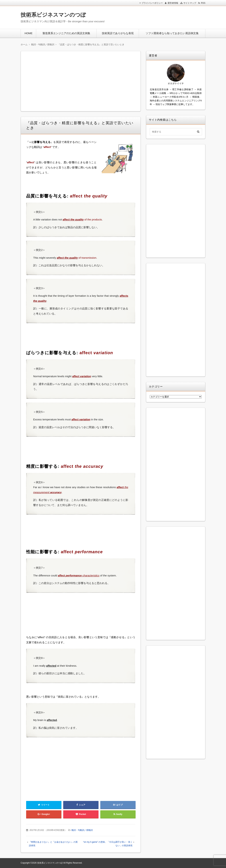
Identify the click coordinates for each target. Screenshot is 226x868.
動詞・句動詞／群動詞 (82, 830)
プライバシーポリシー (152, 3)
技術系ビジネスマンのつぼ (53, 15)
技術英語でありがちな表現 (118, 33)
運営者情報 (173, 3)
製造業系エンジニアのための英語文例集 (66, 33)
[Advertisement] (159, 17)
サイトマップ (190, 3)
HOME (29, 33)
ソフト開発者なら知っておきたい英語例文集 (172, 33)
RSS (203, 3)
